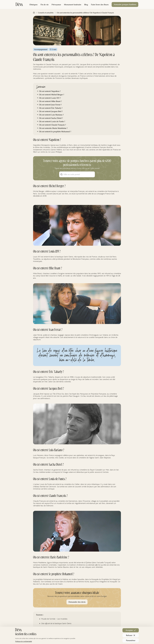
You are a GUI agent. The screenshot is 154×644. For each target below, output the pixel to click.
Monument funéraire (73, 5)
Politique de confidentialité (24, 641)
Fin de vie (45, 5)
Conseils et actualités (46, 13)
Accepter (131, 630)
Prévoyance (56, 5)
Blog (86, 5)
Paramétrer (131, 640)
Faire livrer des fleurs (100, 5)
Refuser (131, 635)
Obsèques (33, 5)
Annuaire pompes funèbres (125, 4)
